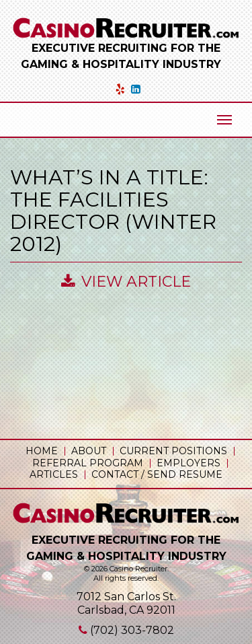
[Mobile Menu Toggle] (224, 120)
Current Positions (173, 451)
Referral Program (88, 463)
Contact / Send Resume (157, 474)
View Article (126, 282)
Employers (188, 463)
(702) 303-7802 (132, 630)
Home (42, 451)
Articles (54, 474)
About (89, 451)
